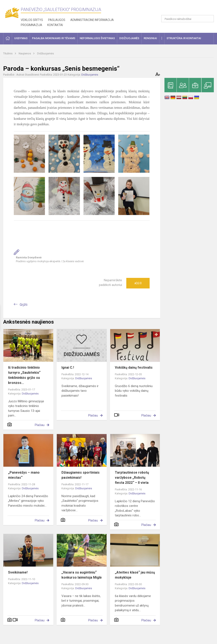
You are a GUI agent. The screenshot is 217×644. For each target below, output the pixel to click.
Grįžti (24, 305)
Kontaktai (55, 25)
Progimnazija (31, 25)
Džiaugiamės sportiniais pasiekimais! (81, 475)
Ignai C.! (68, 368)
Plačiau (40, 425)
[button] (185, 9)
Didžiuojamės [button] (129, 38)
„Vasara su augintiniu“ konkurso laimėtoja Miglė (82, 575)
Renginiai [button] (150, 38)
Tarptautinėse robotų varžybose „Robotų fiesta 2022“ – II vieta (132, 478)
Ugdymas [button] (21, 38)
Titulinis (8, 53)
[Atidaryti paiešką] (209, 19)
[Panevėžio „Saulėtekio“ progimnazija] (12, 13)
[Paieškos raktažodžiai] (188, 19)
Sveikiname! (18, 572)
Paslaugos (57, 20)
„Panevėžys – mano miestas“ (24, 475)
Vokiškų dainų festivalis (134, 368)
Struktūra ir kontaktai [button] (184, 38)
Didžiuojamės (45, 53)
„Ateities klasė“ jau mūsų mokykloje (135, 575)
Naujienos (25, 53)
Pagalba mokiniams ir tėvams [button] (54, 38)
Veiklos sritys (32, 20)
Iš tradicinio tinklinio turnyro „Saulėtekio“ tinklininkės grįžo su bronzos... (24, 375)
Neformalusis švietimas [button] (97, 38)
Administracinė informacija (92, 20)
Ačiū (138, 283)
